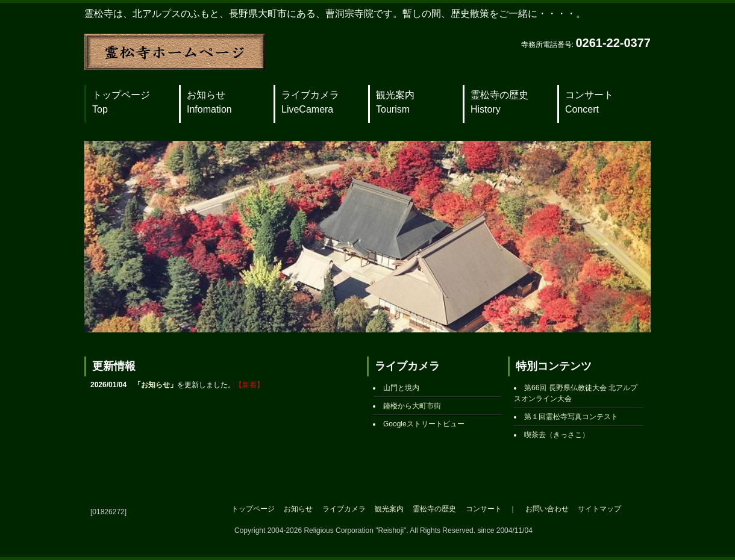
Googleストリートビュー (424, 424)
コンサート (589, 102)
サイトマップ (599, 509)
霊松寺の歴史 (499, 102)
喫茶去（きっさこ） (557, 435)
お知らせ (209, 102)
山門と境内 (401, 388)
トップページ (121, 102)
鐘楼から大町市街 (412, 406)
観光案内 (395, 102)
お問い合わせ (547, 509)
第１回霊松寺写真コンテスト (571, 417)
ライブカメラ (310, 102)
